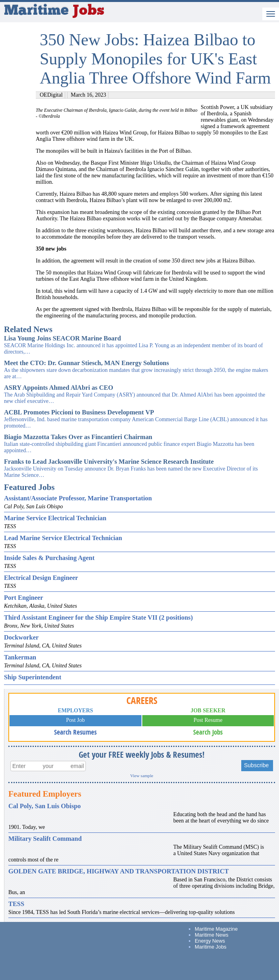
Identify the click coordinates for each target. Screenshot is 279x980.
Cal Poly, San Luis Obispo (45, 806)
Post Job (75, 720)
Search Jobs (208, 732)
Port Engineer (24, 598)
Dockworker (21, 637)
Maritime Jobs (211, 947)
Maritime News (212, 935)
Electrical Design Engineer (41, 578)
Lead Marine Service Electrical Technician (63, 538)
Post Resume (208, 720)
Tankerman (20, 657)
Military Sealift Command (45, 839)
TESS (16, 904)
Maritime (54, 11)
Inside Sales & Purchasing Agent (49, 558)
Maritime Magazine (216, 929)
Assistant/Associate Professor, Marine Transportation (78, 498)
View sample (141, 776)
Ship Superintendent (33, 677)
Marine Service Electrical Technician (55, 518)
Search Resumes (75, 732)
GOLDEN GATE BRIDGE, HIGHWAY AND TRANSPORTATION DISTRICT (119, 871)
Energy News (210, 941)
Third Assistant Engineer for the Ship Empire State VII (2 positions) (98, 617)
